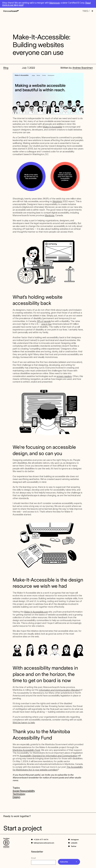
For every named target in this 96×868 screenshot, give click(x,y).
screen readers (64, 376)
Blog (6, 68)
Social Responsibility (24, 791)
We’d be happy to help (24, 723)
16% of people (44, 321)
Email (33, 858)
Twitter (74, 846)
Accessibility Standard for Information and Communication (48, 756)
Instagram (75, 840)
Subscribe (64, 862)
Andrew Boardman (83, 68)
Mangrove (55, 3)
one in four (47, 324)
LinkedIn (74, 843)
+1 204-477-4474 (41, 840)
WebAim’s (57, 201)
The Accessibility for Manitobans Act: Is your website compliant (48, 768)
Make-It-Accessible (53, 127)
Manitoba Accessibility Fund (26, 750)
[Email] (43, 862)
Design (16, 797)
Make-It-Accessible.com (36, 612)
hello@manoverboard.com (44, 843)
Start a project (22, 828)
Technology (19, 794)
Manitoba (50, 215)
